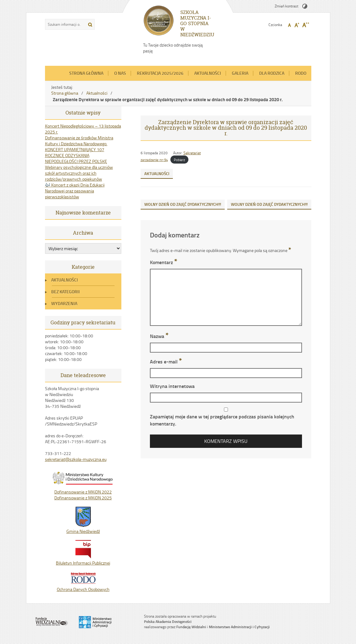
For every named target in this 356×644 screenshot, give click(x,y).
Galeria (240, 73)
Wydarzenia (64, 303)
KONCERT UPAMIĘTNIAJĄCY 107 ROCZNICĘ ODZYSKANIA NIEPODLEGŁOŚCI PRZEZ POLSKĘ (76, 155)
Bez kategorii (65, 292)
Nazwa (159, 336)
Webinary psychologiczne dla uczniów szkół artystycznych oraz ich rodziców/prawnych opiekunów (79, 173)
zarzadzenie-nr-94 (154, 160)
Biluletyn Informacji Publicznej (83, 560)
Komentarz (164, 262)
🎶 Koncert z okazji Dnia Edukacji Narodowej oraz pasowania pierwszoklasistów (75, 191)
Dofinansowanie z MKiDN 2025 (83, 498)
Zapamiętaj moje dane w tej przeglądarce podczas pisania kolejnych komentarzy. (222, 420)
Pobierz (179, 160)
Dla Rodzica (272, 73)
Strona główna (86, 73)
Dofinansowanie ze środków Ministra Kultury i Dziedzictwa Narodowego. (79, 141)
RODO (301, 73)
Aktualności (208, 73)
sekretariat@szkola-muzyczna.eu (76, 459)
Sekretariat (192, 153)
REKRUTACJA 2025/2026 (160, 73)
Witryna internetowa (172, 386)
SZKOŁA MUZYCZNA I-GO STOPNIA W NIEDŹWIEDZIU (197, 23)
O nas (120, 73)
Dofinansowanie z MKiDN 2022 (83, 492)
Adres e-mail (166, 361)
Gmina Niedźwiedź (83, 528)
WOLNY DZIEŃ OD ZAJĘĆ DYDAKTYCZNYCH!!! (183, 204)
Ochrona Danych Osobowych (83, 586)
